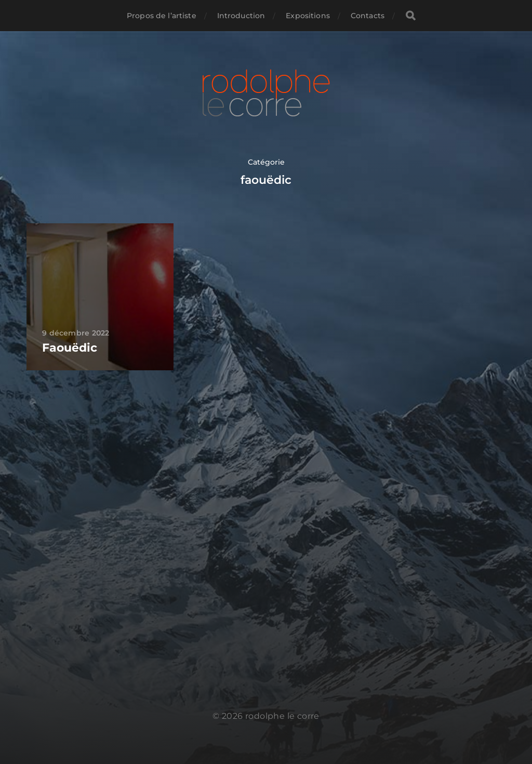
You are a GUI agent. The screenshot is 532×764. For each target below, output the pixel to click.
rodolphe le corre (282, 716)
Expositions (308, 16)
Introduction (241, 16)
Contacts (368, 16)
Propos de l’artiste (162, 16)
